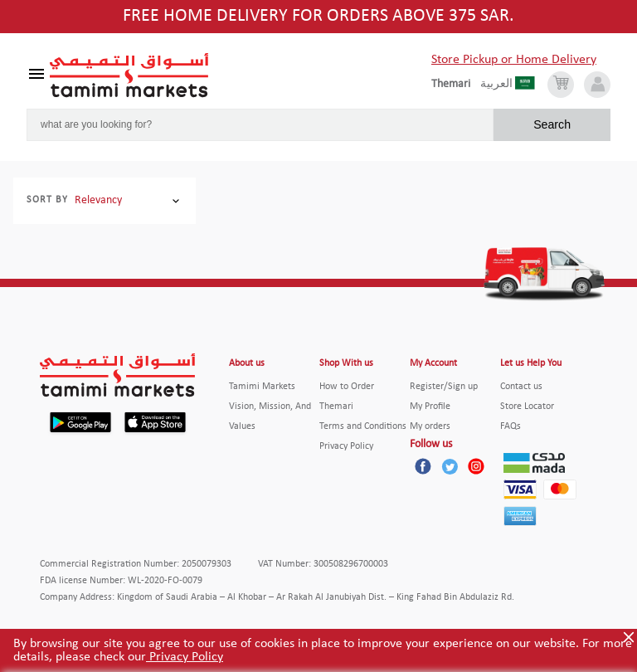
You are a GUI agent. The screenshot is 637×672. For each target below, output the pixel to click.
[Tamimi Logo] (129, 75)
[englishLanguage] (456, 85)
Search (552, 124)
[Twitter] (450, 466)
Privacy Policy (185, 657)
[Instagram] (476, 466)
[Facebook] (423, 466)
